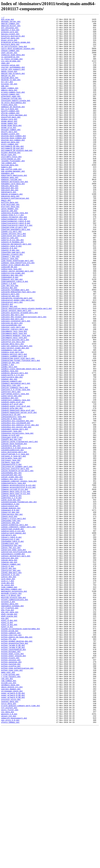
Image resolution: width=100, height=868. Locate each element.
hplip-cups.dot (9, 182)
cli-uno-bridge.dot (11, 70)
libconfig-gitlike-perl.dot (15, 404)
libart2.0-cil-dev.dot (12, 285)
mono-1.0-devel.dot (11, 711)
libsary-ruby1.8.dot (11, 641)
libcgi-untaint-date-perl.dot (16, 369)
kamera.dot (7, 197)
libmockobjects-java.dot (14, 577)
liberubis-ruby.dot (11, 459)
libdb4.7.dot (8, 434)
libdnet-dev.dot (9, 452)
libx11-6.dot (8, 676)
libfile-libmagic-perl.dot (15, 462)
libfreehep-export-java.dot (15, 469)
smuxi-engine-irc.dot (12, 821)
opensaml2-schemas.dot (12, 724)
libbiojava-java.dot (11, 320)
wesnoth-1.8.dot (9, 854)
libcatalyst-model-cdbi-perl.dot (18, 357)
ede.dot (5, 100)
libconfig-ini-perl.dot (13, 407)
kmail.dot (6, 237)
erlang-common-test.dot (13, 107)
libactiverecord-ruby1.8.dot (16, 265)
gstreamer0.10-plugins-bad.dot (17, 177)
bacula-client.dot (10, 38)
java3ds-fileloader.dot (13, 190)
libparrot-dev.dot (10, 612)
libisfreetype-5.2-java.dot (15, 542)
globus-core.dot (9, 140)
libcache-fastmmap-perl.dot (15, 345)
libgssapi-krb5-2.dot (12, 522)
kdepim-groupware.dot (12, 230)
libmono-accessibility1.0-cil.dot (18, 579)
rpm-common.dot (9, 814)
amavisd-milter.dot (11, 28)
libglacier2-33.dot (11, 494)
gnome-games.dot (9, 145)
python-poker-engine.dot (14, 784)
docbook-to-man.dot (11, 92)
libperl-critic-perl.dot (14, 619)
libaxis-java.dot (10, 307)
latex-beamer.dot (10, 247)
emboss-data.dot (9, 105)
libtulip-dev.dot (10, 666)
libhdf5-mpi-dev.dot (11, 524)
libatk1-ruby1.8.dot (11, 292)
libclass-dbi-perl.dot (12, 374)
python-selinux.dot (11, 789)
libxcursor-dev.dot (11, 681)
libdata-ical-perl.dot (12, 419)
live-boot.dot (8, 691)
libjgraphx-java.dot (11, 547)
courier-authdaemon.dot (13, 77)
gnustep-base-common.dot (14, 162)
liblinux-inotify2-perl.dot (15, 559)
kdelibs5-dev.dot (10, 225)
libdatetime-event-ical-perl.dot (18, 427)
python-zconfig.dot (11, 796)
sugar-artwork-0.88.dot (13, 834)
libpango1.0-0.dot (10, 609)
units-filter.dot (10, 849)
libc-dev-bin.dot (10, 340)
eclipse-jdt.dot (9, 97)
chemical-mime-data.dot (13, 63)
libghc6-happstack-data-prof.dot (18, 489)
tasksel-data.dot (10, 839)
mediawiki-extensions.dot (14, 706)
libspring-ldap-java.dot (14, 656)
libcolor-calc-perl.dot (13, 389)
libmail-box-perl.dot (12, 572)
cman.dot (5, 73)
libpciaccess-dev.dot (12, 614)
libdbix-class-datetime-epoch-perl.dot (21, 439)
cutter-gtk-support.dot (13, 80)
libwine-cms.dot (9, 671)
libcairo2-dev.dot (10, 352)
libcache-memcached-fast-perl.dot (18, 347)
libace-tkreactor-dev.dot (14, 257)
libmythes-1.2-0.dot (11, 594)
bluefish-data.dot (10, 43)
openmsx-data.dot (10, 721)
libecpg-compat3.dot (11, 454)
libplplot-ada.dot (10, 624)
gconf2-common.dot (10, 130)
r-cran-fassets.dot (11, 809)
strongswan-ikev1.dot (12, 826)
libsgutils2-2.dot (10, 644)
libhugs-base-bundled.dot (14, 529)
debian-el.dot (8, 87)
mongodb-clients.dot (11, 709)
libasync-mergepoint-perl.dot (16, 290)
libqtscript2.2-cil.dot (13, 634)
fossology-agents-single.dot (16, 117)
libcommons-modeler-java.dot (16, 399)
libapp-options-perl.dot (14, 277)
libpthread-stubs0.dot (12, 631)
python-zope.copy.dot (12, 801)
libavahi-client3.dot (12, 302)
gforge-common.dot (10, 132)
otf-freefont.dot (10, 726)
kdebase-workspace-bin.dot (15, 215)
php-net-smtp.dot (10, 731)
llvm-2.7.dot (8, 694)
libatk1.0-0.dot (9, 295)
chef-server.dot (9, 60)
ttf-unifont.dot (9, 846)
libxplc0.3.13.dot (10, 686)
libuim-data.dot (9, 669)
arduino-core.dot (10, 35)
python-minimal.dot (11, 779)
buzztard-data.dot (10, 50)
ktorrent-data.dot (10, 245)
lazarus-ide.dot (9, 250)
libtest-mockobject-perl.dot (16, 664)
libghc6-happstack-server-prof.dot (19, 492)
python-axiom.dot (10, 754)
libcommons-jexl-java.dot (14, 394)
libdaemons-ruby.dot (11, 417)
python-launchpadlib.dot (14, 776)
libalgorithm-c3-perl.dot (14, 270)
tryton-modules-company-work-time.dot (21, 844)
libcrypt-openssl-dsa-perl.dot (17, 412)
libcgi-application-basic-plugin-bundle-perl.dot (27, 367)
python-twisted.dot (11, 794)
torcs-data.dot (9, 841)
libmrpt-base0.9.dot (11, 592)
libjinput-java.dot (11, 549)
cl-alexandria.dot (10, 65)
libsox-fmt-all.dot (11, 654)
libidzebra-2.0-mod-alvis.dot (16, 534)
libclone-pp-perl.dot (12, 384)
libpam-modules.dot (11, 607)
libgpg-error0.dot (10, 519)
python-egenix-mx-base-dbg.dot (17, 761)
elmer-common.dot (10, 102)
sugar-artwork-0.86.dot (13, 831)
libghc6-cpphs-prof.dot (13, 479)
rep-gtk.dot (7, 811)
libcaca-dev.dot (9, 342)
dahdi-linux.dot (9, 82)
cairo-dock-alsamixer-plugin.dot (18, 55)
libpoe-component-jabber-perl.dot (18, 629)
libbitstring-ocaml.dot (13, 325)
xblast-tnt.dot (9, 856)
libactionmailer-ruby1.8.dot (16, 262)
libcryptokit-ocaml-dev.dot (15, 414)
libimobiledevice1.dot (12, 537)
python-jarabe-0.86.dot (13, 771)
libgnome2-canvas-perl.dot (15, 512)
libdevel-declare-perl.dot (15, 444)
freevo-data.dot (9, 122)
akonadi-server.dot (11, 23)
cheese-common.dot (10, 58)
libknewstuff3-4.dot (11, 554)
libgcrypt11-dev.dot (11, 472)
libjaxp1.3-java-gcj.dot (14, 544)
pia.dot (5, 739)
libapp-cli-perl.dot (11, 275)
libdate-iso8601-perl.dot (14, 424)
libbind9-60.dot (9, 317)
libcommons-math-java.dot (14, 397)
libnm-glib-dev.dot (11, 597)
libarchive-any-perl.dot (14, 280)
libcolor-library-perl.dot (15, 392)
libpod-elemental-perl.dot (15, 626)
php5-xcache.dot (9, 736)
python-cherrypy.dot (11, 759)
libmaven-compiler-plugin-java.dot (19, 574)
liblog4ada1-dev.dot (11, 564)
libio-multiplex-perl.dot (14, 539)
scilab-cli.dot (9, 816)
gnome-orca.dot (9, 150)
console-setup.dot (10, 75)
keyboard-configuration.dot (15, 235)
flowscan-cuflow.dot (11, 115)
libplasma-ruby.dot (11, 622)
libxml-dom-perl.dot (11, 684)
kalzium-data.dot (10, 195)
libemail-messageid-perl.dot (16, 457)
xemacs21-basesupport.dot (14, 859)
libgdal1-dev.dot (10, 474)
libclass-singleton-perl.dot (16, 382)
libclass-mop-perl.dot (12, 379)
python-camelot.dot (11, 756)
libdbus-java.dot (10, 442)
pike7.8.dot (7, 749)
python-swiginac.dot (11, 791)
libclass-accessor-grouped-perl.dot (19, 372)
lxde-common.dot (9, 701)
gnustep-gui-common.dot (13, 165)
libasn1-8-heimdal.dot (12, 287)
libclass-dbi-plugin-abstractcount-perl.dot (24, 377)
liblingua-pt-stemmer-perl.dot (17, 557)
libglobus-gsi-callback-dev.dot (17, 502)
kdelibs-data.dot (10, 220)
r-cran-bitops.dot (10, 806)
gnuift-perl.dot (9, 155)
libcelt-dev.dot (9, 364)
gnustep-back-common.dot (14, 160)
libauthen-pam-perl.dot (13, 300)
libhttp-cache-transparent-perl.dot (19, 527)
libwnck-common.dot (11, 674)
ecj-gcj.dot (7, 95)
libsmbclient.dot (10, 649)
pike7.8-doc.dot (9, 746)
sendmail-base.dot (10, 819)
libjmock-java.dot (10, 552)
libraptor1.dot (9, 639)
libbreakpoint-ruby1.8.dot (15, 335)
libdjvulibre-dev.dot (12, 449)
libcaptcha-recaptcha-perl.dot (17, 354)
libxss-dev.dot (9, 689)
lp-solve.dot (8, 699)
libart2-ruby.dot (10, 282)
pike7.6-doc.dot (9, 741)
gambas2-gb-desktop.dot (13, 125)
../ (3, 18)
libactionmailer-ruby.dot (14, 260)
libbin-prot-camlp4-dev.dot (15, 315)
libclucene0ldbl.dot (11, 387)
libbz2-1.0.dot (9, 337)
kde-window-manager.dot (13, 202)
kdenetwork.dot (9, 227)
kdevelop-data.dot (10, 232)
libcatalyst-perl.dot (12, 359)
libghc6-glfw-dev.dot (12, 487)
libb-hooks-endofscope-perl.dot (17, 310)
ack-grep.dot (8, 20)
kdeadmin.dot (8, 205)
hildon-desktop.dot (11, 180)
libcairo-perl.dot (10, 350)
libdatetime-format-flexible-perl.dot (21, 429)
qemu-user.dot (8, 804)
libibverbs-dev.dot (11, 532)
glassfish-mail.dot (11, 137)
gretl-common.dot (10, 170)
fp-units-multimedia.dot (14, 120)
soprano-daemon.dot (11, 824)
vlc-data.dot (8, 851)
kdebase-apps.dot (10, 210)
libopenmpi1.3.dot (10, 602)
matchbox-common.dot (11, 704)
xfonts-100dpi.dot (10, 864)
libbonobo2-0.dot (10, 330)
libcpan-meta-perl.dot (12, 409)
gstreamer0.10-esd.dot (12, 175)
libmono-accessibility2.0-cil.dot (18, 582)
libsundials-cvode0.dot (13, 661)
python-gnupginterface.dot (15, 769)
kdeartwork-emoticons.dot (14, 207)
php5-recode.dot (9, 734)
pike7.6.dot (7, 744)
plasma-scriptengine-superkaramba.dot (21, 751)
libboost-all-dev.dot (12, 332)
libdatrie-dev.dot (10, 432)
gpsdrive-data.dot (10, 167)
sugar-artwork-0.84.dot (13, 829)
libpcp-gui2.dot (9, 617)
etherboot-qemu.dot (11, 112)
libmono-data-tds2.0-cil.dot (16, 589)
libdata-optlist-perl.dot (14, 422)
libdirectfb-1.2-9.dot (12, 447)
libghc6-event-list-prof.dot (16, 484)
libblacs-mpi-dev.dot (12, 327)
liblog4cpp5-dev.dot (11, 567)
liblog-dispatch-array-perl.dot (17, 562)
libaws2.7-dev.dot (10, 305)
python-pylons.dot (10, 786)
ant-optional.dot (10, 30)
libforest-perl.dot (11, 467)
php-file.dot (8, 729)
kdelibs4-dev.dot (10, 222)
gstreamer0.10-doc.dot (12, 172)
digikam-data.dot (10, 90)
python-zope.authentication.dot (17, 799)
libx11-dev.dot (9, 679)
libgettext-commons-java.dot (16, 477)
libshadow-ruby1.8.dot (12, 646)
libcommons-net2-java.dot (14, 402)
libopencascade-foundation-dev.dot (19, 599)
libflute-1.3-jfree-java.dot (16, 464)
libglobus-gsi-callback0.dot (16, 504)
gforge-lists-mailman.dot (14, 135)
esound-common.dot (10, 110)
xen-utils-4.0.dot (10, 861)
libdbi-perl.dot (9, 437)
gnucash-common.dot (11, 152)
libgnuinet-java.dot (11, 514)
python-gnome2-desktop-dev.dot (17, 766)
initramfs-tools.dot (11, 185)
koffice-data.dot (10, 240)
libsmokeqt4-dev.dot (11, 651)
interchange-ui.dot (11, 187)
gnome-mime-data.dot (11, 147)
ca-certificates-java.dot (14, 53)
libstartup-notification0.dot (16, 659)
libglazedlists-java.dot (14, 497)
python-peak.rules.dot (12, 781)
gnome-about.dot (9, 142)
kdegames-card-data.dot (13, 217)
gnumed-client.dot (10, 157)
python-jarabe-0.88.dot (13, 774)
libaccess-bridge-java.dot (15, 252)
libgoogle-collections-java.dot (17, 517)
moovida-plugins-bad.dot (14, 714)
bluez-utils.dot (9, 45)
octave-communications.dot (15, 716)
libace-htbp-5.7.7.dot (12, 255)
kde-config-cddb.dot (11, 200)
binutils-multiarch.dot (13, 40)
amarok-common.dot (10, 25)
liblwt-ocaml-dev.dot (12, 569)
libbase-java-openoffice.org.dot (18, 312)
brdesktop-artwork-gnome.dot (16, 48)
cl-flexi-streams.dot (12, 68)
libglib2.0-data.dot (11, 499)
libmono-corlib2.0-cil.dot (15, 584)
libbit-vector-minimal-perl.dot (17, 322)
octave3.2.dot (8, 719)
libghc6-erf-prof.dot (12, 482)
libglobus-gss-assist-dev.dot (16, 509)
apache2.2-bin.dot (10, 33)
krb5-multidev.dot (10, 242)
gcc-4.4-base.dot (10, 127)
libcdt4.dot (7, 362)
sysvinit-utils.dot (11, 836)
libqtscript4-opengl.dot (14, 636)
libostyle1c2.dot (10, 604)
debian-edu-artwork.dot (13, 85)
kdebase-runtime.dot (11, 212)
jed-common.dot (9, 192)
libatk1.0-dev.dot (10, 297)
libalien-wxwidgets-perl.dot (16, 272)
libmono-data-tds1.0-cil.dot (16, 587)
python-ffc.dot (9, 764)
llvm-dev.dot (8, 696)
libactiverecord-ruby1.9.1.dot (17, 267)
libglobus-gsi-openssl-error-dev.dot (20, 507)
